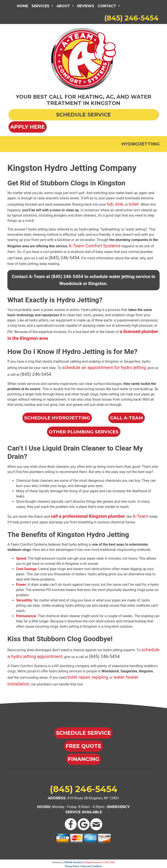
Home (23, 6)
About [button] (64, 6)
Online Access (73, 862)
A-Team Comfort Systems (94, 246)
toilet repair (79, 677)
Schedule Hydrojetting (57, 418)
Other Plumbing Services (84, 432)
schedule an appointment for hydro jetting (104, 367)
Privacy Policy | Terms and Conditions (83, 866)
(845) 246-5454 (131, 18)
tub (110, 204)
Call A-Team (126, 418)
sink (119, 204)
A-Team (140, 516)
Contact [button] (107, 6)
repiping (100, 677)
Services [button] (41, 6)
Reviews (86, 6)
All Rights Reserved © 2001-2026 (99, 862)
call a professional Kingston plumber (88, 516)
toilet (134, 204)
